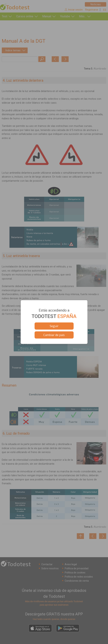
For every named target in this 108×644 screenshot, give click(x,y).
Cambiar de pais (54, 335)
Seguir (54, 326)
